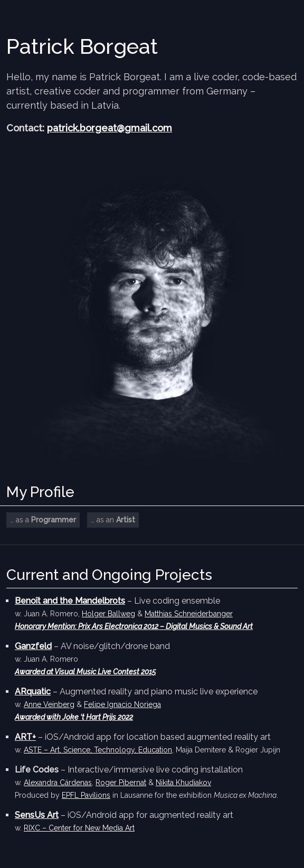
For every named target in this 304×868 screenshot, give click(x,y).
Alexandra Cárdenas (58, 783)
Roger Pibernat (121, 783)
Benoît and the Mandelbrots (70, 601)
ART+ (25, 737)
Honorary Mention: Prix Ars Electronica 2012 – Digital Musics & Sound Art (134, 626)
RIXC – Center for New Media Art (79, 828)
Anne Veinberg (49, 704)
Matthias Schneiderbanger (189, 614)
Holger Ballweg (108, 614)
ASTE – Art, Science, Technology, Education (98, 750)
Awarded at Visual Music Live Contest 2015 (85, 672)
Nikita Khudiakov (183, 783)
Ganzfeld (33, 646)
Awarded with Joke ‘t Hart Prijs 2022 (74, 717)
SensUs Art (37, 815)
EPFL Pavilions (86, 795)
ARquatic (33, 691)
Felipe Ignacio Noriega (122, 704)
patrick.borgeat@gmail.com (110, 128)
